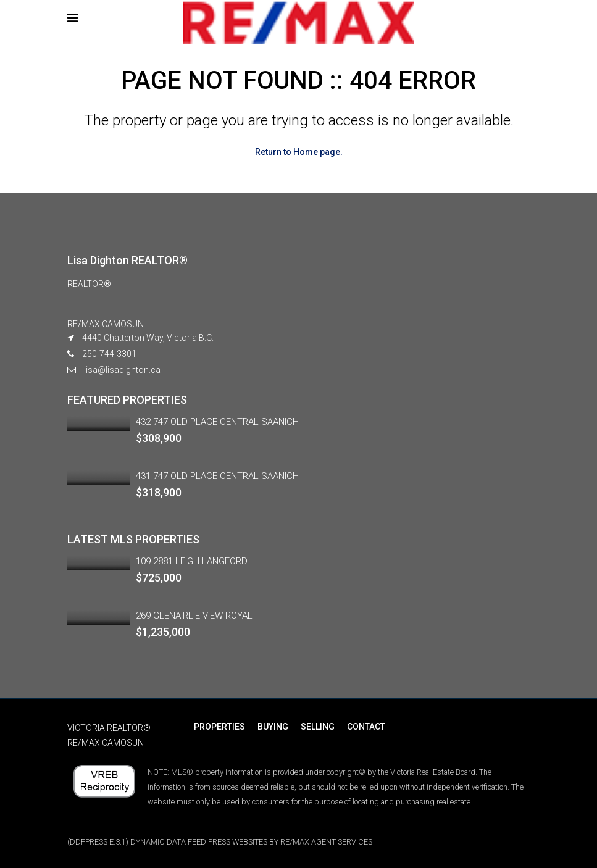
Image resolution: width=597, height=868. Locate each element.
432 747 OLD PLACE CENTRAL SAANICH (217, 422)
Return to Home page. (299, 152)
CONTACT (366, 727)
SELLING (318, 727)
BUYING (273, 727)
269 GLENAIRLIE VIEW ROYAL (194, 616)
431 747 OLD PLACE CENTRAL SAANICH (217, 476)
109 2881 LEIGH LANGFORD (192, 561)
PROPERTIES (219, 727)
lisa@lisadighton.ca (122, 370)
